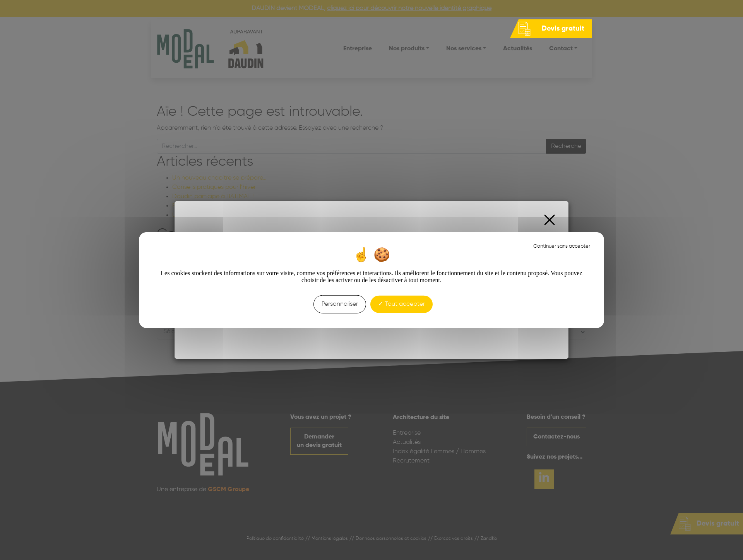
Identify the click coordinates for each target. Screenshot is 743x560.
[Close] (550, 220)
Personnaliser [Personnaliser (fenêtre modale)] (340, 304)
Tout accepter (401, 304)
